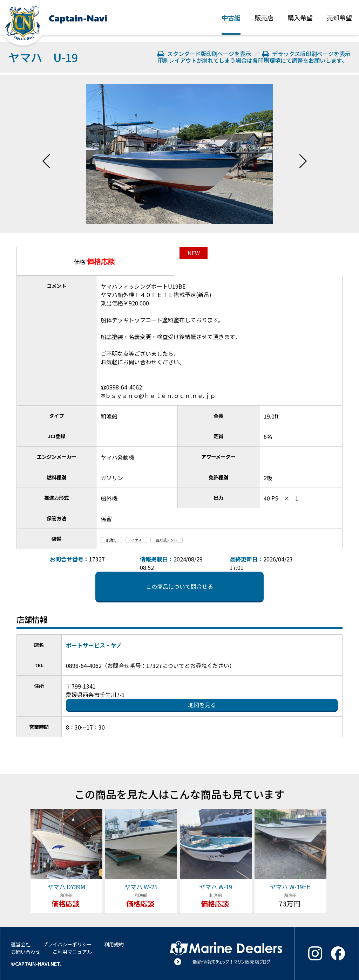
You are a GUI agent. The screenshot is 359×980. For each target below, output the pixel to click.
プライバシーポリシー (67, 944)
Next (303, 154)
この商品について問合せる (179, 586)
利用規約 (114, 944)
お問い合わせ (26, 952)
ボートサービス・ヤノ (94, 645)
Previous (46, 154)
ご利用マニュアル (72, 952)
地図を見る (202, 705)
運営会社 (21, 944)
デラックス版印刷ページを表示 (306, 54)
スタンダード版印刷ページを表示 (205, 54)
